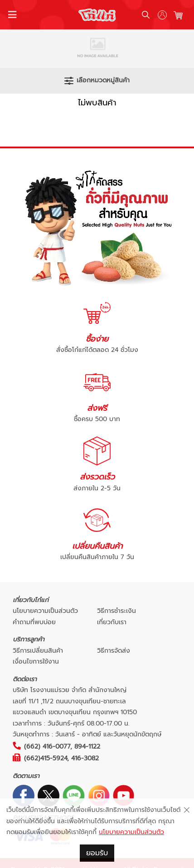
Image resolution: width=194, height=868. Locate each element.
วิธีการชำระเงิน (116, 611)
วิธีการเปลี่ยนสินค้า (38, 651)
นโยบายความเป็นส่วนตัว (45, 611)
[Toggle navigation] (13, 15)
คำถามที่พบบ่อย (34, 622)
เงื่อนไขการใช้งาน (36, 662)
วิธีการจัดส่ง (114, 651)
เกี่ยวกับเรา (112, 622)
